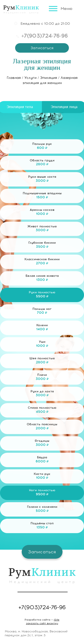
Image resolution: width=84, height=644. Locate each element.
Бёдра (42, 461)
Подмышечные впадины (42, 197)
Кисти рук (42, 477)
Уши (42, 345)
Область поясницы (42, 428)
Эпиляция (49, 78)
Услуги (30, 78)
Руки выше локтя (42, 180)
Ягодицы (42, 444)
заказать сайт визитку (42, 623)
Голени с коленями (42, 510)
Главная (14, 78)
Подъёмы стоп (42, 527)
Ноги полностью (42, 494)
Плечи (42, 378)
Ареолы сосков (42, 213)
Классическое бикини (42, 263)
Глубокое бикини (42, 246)
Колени (42, 329)
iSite (57, 620)
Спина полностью (42, 411)
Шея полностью (42, 362)
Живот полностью (42, 230)
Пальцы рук (42, 147)
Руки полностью (42, 296)
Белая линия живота (42, 279)
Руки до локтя (42, 395)
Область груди (42, 164)
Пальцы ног (42, 312)
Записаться (42, 48)
